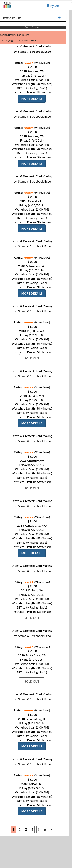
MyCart (54, 5)
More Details (32, 99)
